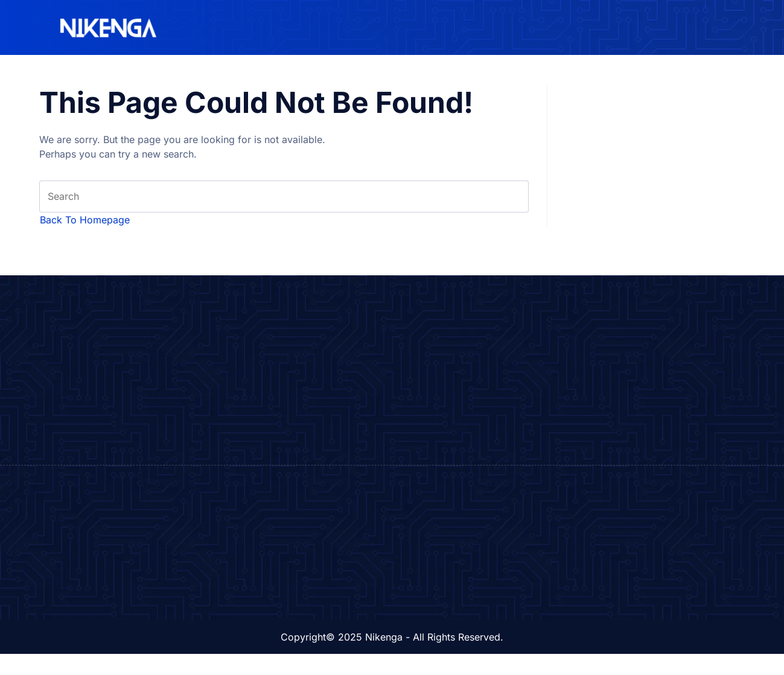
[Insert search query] (284, 198)
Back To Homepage (85, 223)
